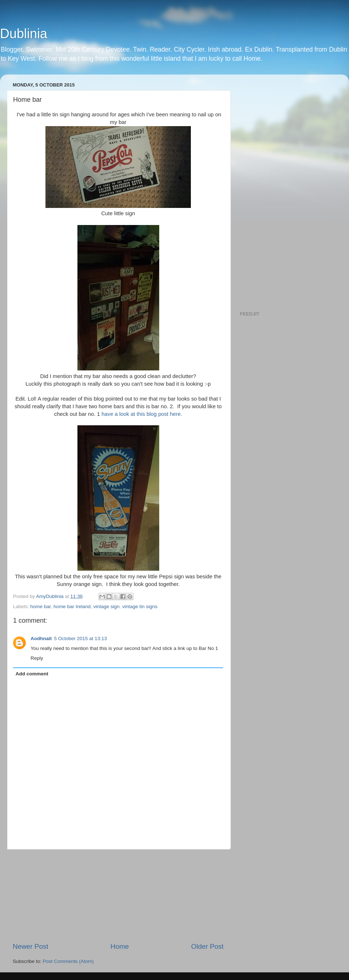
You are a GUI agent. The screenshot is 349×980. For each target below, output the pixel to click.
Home (120, 946)
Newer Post (31, 946)
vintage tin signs (140, 607)
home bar (40, 607)
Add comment (32, 674)
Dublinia (24, 34)
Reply (37, 658)
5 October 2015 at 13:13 (81, 638)
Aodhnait (41, 638)
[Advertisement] (118, 896)
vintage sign (107, 607)
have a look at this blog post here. (142, 414)
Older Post (207, 946)
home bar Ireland (72, 607)
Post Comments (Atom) (68, 961)
